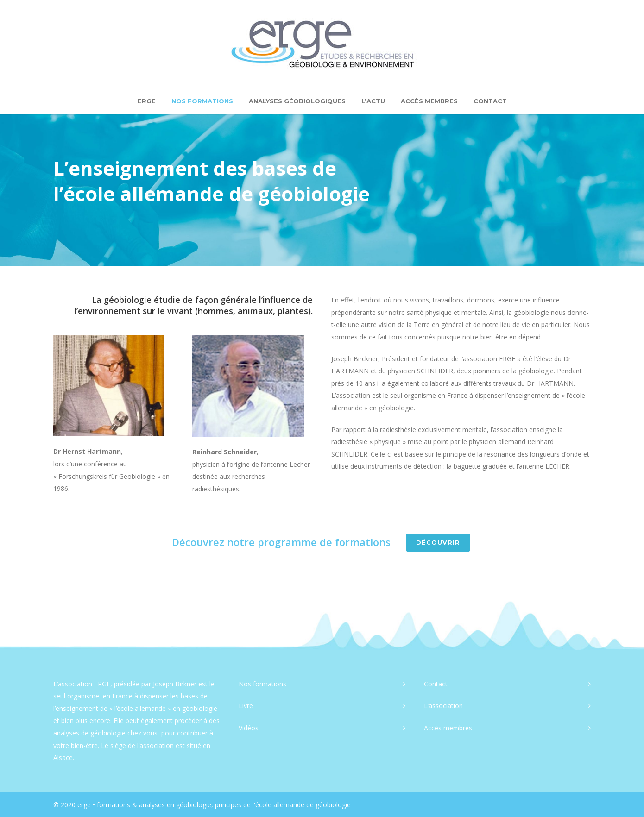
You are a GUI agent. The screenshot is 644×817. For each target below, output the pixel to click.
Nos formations (202, 101)
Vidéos (249, 728)
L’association (443, 706)
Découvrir (438, 542)
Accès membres (429, 101)
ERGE (147, 101)
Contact (490, 101)
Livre (246, 706)
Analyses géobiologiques (297, 101)
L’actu (373, 101)
